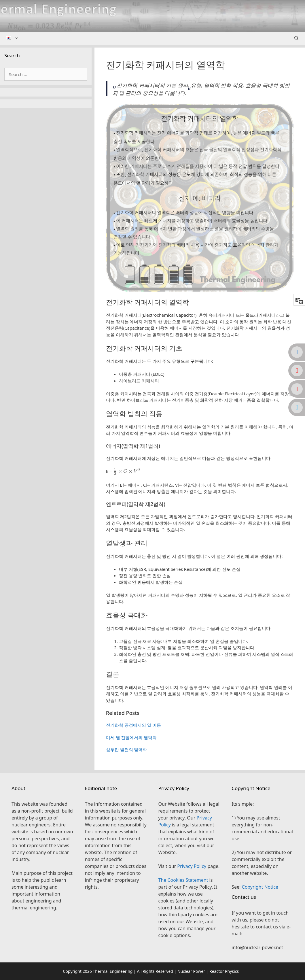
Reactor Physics (224, 971)
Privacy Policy (192, 866)
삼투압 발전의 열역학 (127, 749)
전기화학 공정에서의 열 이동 (134, 725)
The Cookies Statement (183, 880)
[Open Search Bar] (297, 38)
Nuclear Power (191, 971)
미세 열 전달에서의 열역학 (131, 737)
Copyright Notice (260, 887)
